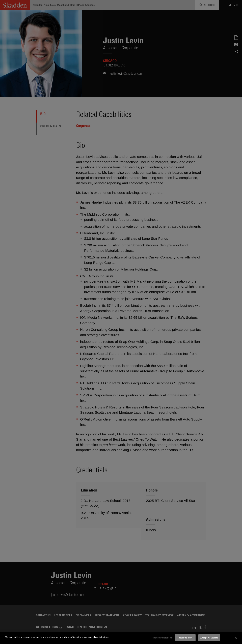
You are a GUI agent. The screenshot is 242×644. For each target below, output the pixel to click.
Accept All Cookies (209, 638)
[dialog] (121, 638)
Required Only (185, 638)
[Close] (236, 638)
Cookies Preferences (162, 638)
